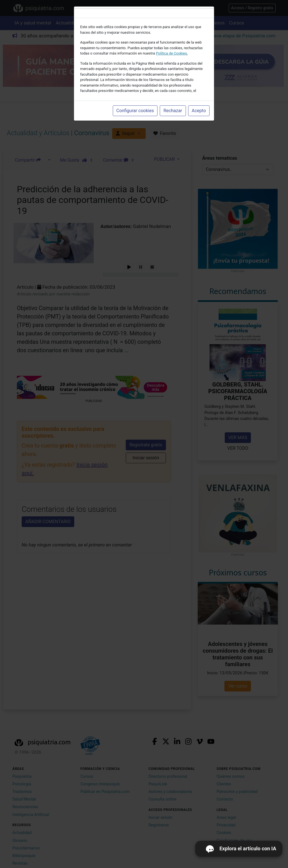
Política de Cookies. (172, 53)
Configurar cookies (135, 111)
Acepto (199, 111)
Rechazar (173, 111)
